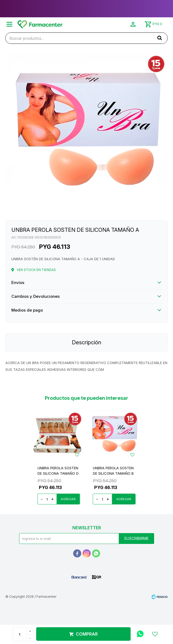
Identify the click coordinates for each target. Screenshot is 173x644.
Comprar (87, 634)
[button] (160, 38)
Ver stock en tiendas (36, 270)
